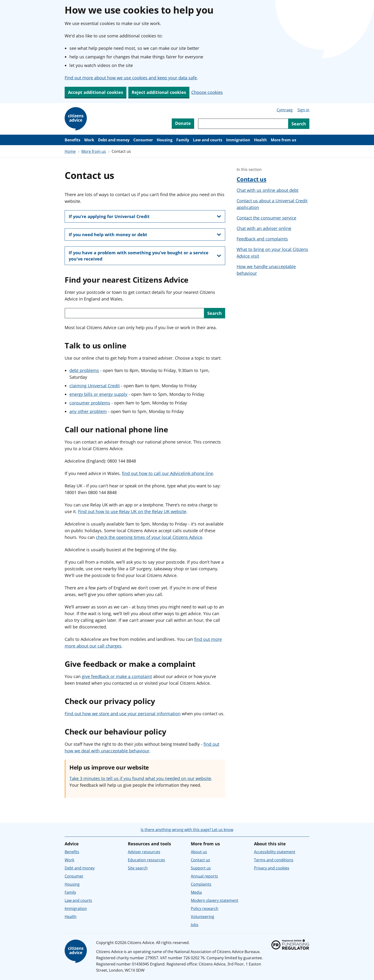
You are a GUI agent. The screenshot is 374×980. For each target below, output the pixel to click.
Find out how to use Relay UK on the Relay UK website (132, 511)
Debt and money (114, 140)
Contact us (251, 179)
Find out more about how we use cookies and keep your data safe (131, 78)
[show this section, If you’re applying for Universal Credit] (145, 216)
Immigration (238, 140)
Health (260, 140)
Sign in (303, 110)
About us (199, 852)
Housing (165, 140)
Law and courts (208, 140)
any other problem (88, 411)
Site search (138, 868)
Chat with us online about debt (268, 190)
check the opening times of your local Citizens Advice (149, 537)
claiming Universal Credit (95, 386)
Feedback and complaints (262, 239)
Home (70, 151)
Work (89, 140)
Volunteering (203, 917)
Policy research (205, 909)
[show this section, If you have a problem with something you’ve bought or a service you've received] (145, 256)
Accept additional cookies (96, 92)
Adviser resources (144, 852)
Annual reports (204, 876)
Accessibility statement (275, 852)
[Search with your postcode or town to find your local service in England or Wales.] (134, 313)
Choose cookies (207, 92)
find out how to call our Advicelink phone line (167, 473)
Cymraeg (285, 110)
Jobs (195, 925)
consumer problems (90, 403)
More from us (283, 140)
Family (183, 140)
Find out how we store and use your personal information (123, 714)
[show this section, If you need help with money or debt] (145, 235)
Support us (201, 868)
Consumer (143, 140)
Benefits (73, 140)
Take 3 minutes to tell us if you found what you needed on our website (140, 778)
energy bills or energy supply (98, 394)
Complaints (201, 884)
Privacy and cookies (272, 868)
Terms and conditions (274, 860)
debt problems (84, 370)
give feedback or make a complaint (117, 676)
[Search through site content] (243, 124)
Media (196, 892)
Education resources (146, 860)
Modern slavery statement (215, 900)
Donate (183, 123)
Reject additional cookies (159, 92)
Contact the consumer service (266, 218)
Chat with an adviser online (264, 228)
